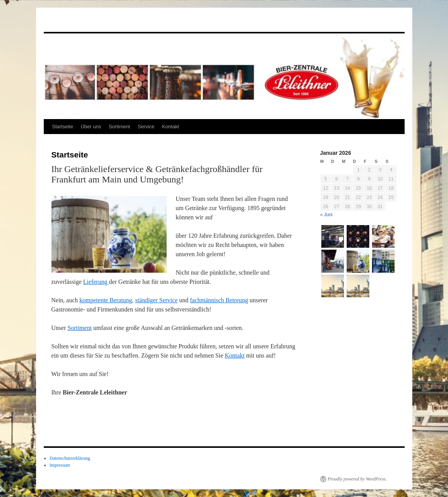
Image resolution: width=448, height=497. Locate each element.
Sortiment (119, 127)
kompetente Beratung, (107, 300)
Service (146, 127)
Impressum (60, 465)
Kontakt (170, 127)
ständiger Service (156, 300)
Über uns (91, 127)
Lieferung (96, 282)
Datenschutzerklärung (70, 458)
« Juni (326, 215)
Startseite (63, 127)
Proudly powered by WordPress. (357, 479)
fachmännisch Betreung (219, 300)
